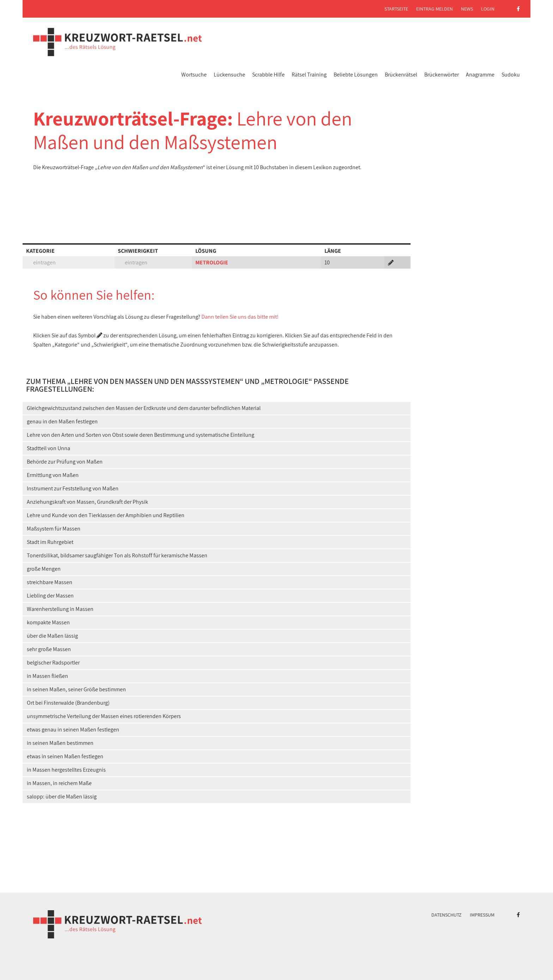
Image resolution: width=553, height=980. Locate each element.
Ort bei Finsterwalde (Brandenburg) (68, 703)
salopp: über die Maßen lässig (62, 797)
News (467, 9)
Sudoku (511, 75)
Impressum (482, 915)
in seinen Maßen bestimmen (60, 743)
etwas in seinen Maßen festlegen (65, 756)
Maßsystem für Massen (54, 529)
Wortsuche (194, 75)
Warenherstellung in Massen (60, 609)
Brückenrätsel (401, 75)
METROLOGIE (212, 262)
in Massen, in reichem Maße (59, 783)
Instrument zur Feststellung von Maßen (73, 488)
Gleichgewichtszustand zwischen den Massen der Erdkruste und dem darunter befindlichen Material (144, 408)
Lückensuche (229, 75)
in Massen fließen (47, 676)
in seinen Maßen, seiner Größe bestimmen (76, 689)
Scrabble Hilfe (268, 75)
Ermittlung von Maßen (53, 475)
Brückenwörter (442, 75)
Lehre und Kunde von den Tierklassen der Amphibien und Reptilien (106, 515)
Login (488, 9)
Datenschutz (446, 915)
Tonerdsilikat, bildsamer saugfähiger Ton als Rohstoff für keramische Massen (117, 555)
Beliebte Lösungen (356, 75)
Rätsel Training (309, 75)
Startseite (396, 9)
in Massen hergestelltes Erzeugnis (66, 770)
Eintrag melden (435, 9)
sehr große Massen (49, 649)
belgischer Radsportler (53, 663)
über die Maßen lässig (52, 636)
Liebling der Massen (50, 596)
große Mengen (44, 569)
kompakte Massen (48, 622)
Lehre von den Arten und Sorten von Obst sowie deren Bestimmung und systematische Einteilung (141, 435)
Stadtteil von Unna (48, 448)
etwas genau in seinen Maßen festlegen (73, 730)
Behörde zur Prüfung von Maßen (65, 462)
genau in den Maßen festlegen (62, 421)
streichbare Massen (50, 582)
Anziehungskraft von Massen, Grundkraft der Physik (87, 502)
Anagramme (480, 75)
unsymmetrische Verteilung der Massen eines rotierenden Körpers (104, 716)
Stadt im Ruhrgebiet (50, 542)
